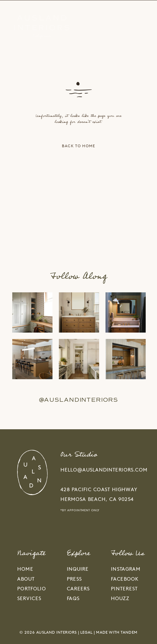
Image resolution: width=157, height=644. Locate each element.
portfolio (32, 589)
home (25, 569)
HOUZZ (120, 599)
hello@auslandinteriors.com (104, 470)
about (26, 579)
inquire (78, 569)
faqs (73, 599)
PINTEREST (124, 589)
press (74, 579)
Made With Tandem (117, 632)
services (29, 599)
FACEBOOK (125, 579)
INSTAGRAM (126, 569)
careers (78, 589)
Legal (86, 632)
